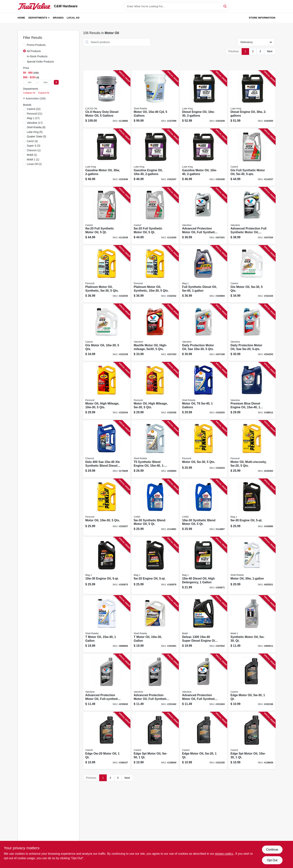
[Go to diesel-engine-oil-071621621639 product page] (203, 99)
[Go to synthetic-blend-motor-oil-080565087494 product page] (155, 507)
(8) (36, 127)
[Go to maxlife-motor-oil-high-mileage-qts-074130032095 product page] (155, 332)
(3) (34, 146)
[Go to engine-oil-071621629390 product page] (107, 566)
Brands (58, 18)
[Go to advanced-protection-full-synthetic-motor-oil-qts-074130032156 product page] (252, 216)
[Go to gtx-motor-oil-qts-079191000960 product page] (252, 274)
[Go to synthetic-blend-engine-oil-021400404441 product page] (155, 449)
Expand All (44, 93)
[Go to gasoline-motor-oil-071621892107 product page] (203, 157)
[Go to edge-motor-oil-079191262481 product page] (252, 682)
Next (270, 51)
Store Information (262, 18)
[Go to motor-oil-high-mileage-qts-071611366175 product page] (155, 391)
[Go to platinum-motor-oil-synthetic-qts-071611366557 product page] (107, 274)
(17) (33, 118)
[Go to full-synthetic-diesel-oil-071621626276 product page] (203, 274)
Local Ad (73, 18)
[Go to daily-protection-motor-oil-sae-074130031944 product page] (252, 332)
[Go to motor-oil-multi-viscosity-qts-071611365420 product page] (252, 449)
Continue (272, 850)
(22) (34, 109)
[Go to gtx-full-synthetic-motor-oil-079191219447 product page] (252, 157)
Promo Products (36, 45)
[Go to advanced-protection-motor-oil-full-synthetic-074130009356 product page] (155, 682)
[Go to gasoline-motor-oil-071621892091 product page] (107, 157)
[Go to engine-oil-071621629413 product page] (155, 566)
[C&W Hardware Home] (35, 6)
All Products (34, 51)
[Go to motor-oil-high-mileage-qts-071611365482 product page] (107, 391)
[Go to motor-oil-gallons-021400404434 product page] (203, 391)
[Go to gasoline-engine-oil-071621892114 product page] (155, 157)
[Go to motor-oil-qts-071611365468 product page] (203, 449)
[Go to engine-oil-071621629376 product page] (252, 507)
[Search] (225, 6)
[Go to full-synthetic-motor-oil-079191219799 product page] (155, 216)
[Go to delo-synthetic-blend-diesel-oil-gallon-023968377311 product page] (107, 449)
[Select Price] (56, 82)
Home (21, 18)
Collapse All (29, 93)
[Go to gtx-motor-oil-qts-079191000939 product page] (107, 332)
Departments (38, 18)
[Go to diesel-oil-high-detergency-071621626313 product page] (203, 566)
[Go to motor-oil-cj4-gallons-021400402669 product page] (155, 99)
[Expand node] (24, 98)
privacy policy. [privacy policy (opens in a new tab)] (224, 854)
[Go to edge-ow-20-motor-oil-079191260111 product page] (107, 741)
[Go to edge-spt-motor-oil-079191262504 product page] (155, 741)
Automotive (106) (36, 98)
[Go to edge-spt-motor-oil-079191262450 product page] (252, 741)
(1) (34, 150)
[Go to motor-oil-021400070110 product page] (252, 566)
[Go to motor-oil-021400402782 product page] (107, 624)
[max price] (45, 82)
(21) (35, 114)
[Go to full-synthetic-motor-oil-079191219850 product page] (107, 216)
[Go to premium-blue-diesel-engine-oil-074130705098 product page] (252, 391)
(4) (32, 141)
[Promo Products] (24, 45)
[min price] (30, 82)
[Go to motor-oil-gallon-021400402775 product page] (155, 624)
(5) (35, 132)
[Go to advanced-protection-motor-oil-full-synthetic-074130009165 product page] (107, 682)
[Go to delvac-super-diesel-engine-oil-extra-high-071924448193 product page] (203, 624)
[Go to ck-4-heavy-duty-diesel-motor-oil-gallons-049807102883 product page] (107, 99)
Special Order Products (40, 62)
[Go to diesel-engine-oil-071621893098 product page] (252, 99)
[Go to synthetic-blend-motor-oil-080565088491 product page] (203, 507)
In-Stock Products (37, 56)
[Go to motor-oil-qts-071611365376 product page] (107, 507)
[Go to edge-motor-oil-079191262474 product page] (203, 741)
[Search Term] (176, 6)
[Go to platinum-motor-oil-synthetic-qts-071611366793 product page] (155, 274)
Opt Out (272, 860)
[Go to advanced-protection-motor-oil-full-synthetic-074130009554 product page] (203, 682)
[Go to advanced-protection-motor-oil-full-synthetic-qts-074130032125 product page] (203, 216)
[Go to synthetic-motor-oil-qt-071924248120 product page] (252, 624)
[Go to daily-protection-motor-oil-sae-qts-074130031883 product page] (203, 332)
